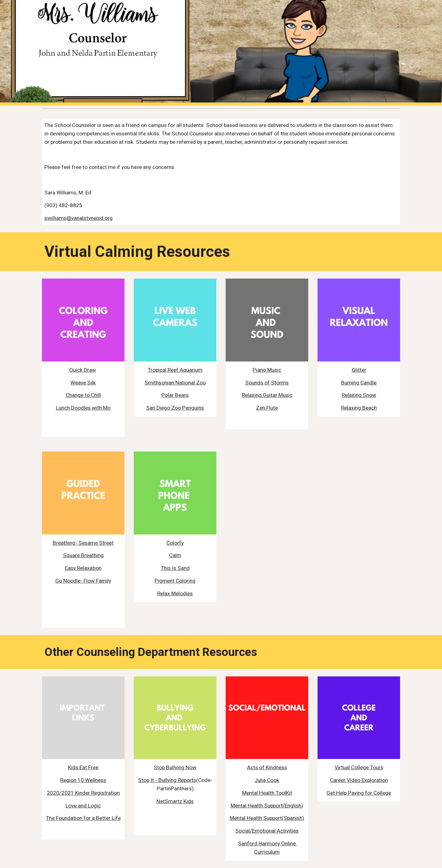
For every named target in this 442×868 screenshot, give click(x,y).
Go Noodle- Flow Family (83, 581)
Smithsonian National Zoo (175, 383)
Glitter (359, 370)
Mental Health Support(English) (267, 806)
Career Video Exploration (359, 780)
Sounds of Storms (267, 383)
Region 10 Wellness (83, 780)
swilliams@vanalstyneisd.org (79, 218)
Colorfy (175, 543)
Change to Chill (83, 395)
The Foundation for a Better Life (83, 818)
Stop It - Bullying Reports (167, 780)
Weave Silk (83, 383)
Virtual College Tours (359, 767)
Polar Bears (175, 395)
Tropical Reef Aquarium (175, 370)
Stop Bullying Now (175, 767)
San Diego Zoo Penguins (175, 408)
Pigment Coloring (175, 581)
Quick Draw (83, 370)
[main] (221, 172)
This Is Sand (175, 568)
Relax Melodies (175, 593)
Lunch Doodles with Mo (83, 408)
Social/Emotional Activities (267, 831)
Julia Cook (267, 780)
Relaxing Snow (359, 395)
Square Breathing (83, 555)
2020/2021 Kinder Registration (83, 793)
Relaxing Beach (359, 408)
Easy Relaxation (83, 568)
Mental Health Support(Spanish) (267, 818)
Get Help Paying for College (359, 793)
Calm (175, 555)
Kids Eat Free (83, 767)
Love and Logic (83, 806)
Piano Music (267, 370)
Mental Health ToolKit (267, 793)
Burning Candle (359, 383)
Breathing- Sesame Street (83, 543)
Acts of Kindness (267, 767)
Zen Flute (267, 408)
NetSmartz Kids (175, 801)
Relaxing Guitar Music (267, 395)
